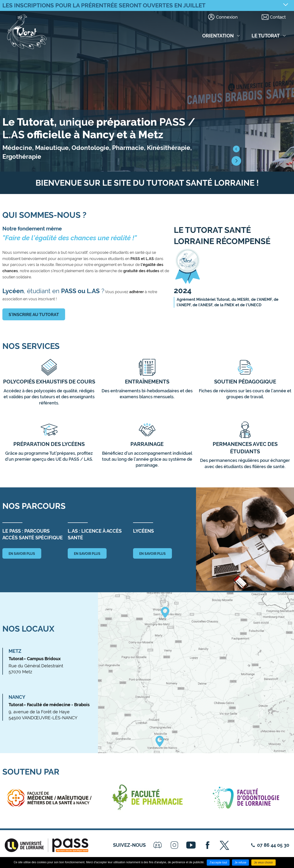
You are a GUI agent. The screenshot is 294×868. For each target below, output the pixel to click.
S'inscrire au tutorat (34, 314)
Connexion (227, 17)
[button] (236, 149)
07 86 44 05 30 (273, 845)
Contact (278, 17)
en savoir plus (22, 554)
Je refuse (240, 863)
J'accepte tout (218, 863)
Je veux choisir (263, 863)
